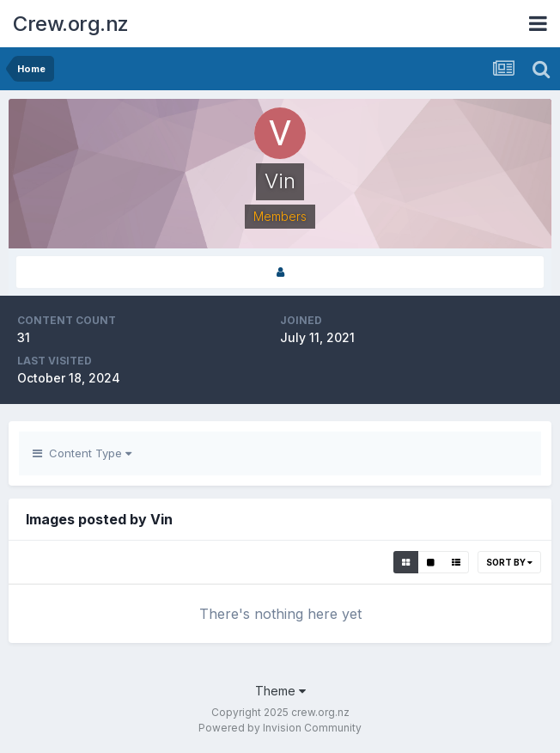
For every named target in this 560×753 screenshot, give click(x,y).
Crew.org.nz (71, 24)
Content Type (82, 453)
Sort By (509, 562)
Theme (280, 691)
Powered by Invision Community (280, 728)
